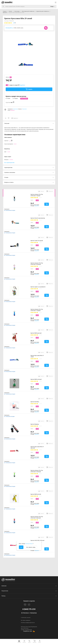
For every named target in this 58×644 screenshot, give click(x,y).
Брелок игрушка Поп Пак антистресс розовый (37, 264)
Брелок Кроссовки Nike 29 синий (37, 356)
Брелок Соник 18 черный (37, 241)
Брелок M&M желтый (36, 494)
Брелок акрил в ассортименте (38, 287)
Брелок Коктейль (35, 402)
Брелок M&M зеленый (36, 379)
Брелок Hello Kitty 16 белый (37, 540)
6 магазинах (15, 109)
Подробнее (22, 85)
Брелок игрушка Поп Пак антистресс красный (37, 517)
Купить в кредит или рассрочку (16, 96)
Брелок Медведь (35, 424)
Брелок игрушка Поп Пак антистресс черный (37, 195)
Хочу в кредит (24, 99)
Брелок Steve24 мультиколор (38, 218)
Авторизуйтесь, (9, 28)
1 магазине (24, 109)
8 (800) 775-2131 (29, 609)
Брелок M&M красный (36, 333)
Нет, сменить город (31, 547)
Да (21, 547)
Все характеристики (9, 163)
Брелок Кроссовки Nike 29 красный (37, 447)
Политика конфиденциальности (28, 623)
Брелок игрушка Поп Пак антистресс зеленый (37, 471)
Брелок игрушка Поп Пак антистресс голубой (37, 310)
